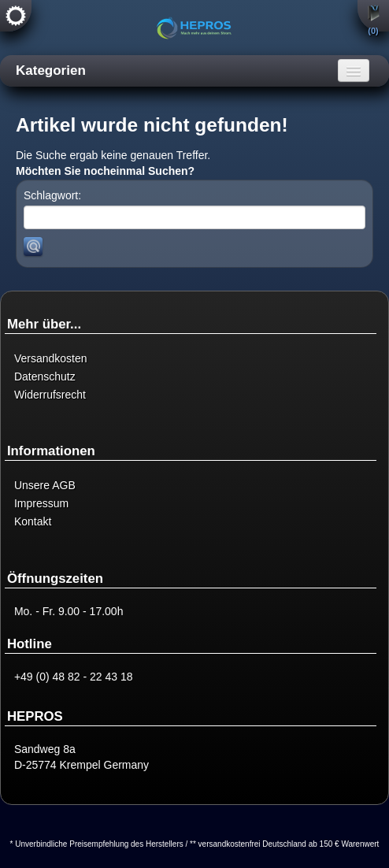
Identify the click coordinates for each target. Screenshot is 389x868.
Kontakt (33, 521)
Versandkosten (51, 358)
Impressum (41, 503)
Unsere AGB (45, 485)
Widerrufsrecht (50, 395)
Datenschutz (45, 377)
